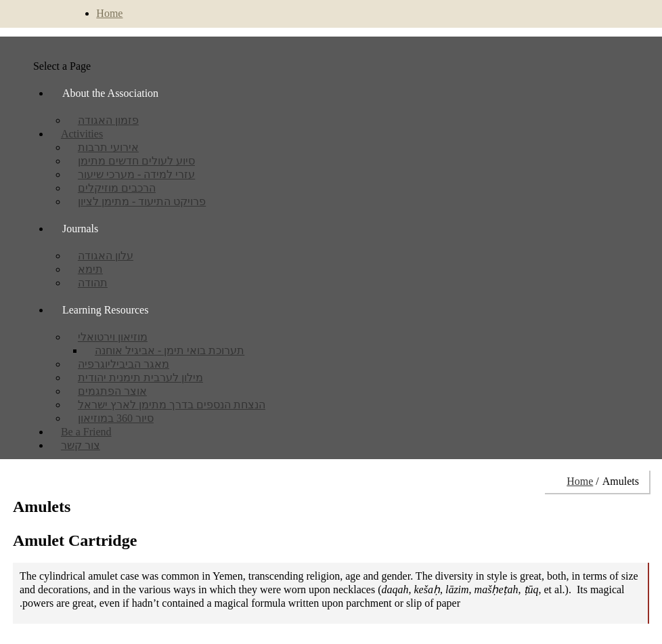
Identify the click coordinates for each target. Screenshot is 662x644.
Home (109, 13)
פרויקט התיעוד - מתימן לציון (142, 201)
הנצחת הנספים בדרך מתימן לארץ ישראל (172, 405)
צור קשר (81, 445)
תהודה (93, 283)
